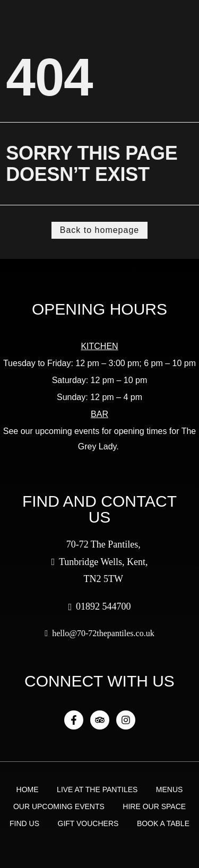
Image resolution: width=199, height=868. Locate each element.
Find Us (24, 823)
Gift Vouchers (88, 823)
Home (28, 789)
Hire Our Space (154, 806)
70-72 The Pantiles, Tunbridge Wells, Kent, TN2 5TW (99, 562)
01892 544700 (99, 606)
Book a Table (163, 823)
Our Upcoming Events (59, 806)
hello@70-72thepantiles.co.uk (99, 633)
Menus (170, 789)
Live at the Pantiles (97, 789)
